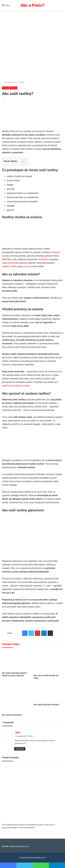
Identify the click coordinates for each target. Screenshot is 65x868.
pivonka (6, 256)
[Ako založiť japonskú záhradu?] (48, 692)
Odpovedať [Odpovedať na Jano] (20, 749)
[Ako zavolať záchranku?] (17, 697)
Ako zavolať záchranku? (12, 715)
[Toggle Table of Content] (22, 162)
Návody (22, 82)
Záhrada (13, 88)
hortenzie (55, 252)
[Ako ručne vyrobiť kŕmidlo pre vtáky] (48, 662)
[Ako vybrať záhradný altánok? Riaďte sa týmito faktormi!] (17, 661)
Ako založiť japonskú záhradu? (46, 705)
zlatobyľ (6, 266)
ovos (26, 266)
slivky (27, 386)
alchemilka (13, 263)
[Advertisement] (32, 45)
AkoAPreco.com (9, 82)
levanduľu (17, 386)
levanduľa (43, 259)
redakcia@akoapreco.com (19, 846)
